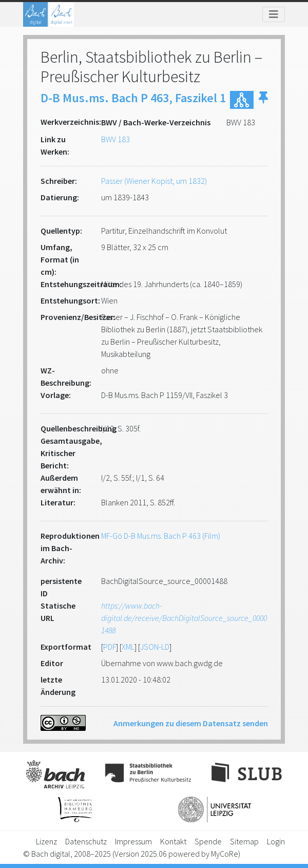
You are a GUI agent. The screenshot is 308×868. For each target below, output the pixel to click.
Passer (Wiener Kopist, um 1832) (154, 181)
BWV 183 (115, 139)
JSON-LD (155, 647)
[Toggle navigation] (274, 14)
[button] (263, 100)
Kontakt (173, 841)
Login (276, 841)
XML (128, 647)
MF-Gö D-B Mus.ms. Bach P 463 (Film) (161, 536)
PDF (110, 647)
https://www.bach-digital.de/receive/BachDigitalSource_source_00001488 (184, 618)
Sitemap (244, 841)
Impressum (133, 841)
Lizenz (46, 841)
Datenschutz (86, 841)
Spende (208, 841)
